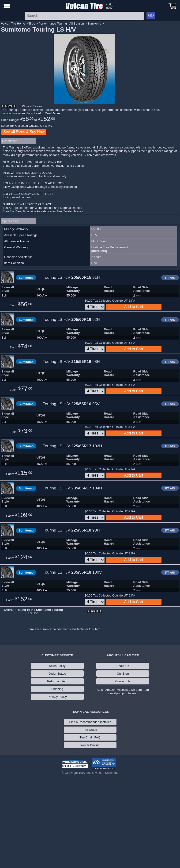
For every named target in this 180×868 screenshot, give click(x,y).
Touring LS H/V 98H (71, 530)
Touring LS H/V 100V (72, 572)
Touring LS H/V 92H (71, 319)
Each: (21, 304)
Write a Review (32, 106)
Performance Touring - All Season (61, 24)
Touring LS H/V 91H (71, 277)
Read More (52, 113)
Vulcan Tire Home (13, 24)
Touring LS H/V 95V (71, 404)
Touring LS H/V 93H (71, 362)
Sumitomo (94, 24)
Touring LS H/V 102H (72, 446)
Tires (32, 24)
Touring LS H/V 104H (72, 488)
